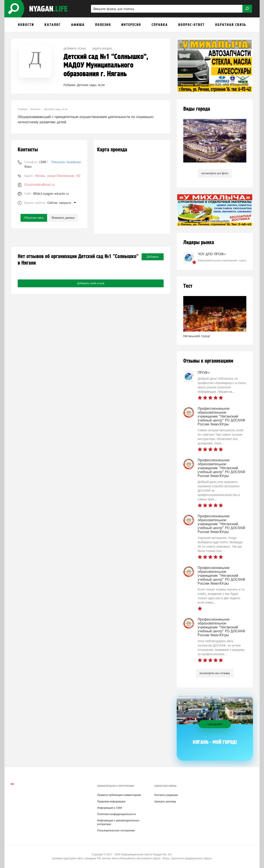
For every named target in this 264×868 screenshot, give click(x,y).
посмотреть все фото (215, 173)
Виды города (197, 109)
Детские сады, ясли (91, 85)
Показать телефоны (66, 162)
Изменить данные (63, 218)
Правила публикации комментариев (119, 795)
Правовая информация (111, 802)
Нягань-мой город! (197, 336)
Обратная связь (34, 218)
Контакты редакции (166, 795)
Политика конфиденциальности (116, 814)
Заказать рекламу (165, 802)
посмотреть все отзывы (215, 673)
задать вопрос (102, 48)
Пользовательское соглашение (116, 831)
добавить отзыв (75, 48)
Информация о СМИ (110, 808)
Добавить (153, 257)
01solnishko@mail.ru (39, 185)
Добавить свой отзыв (91, 283)
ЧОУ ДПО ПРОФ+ (212, 254)
